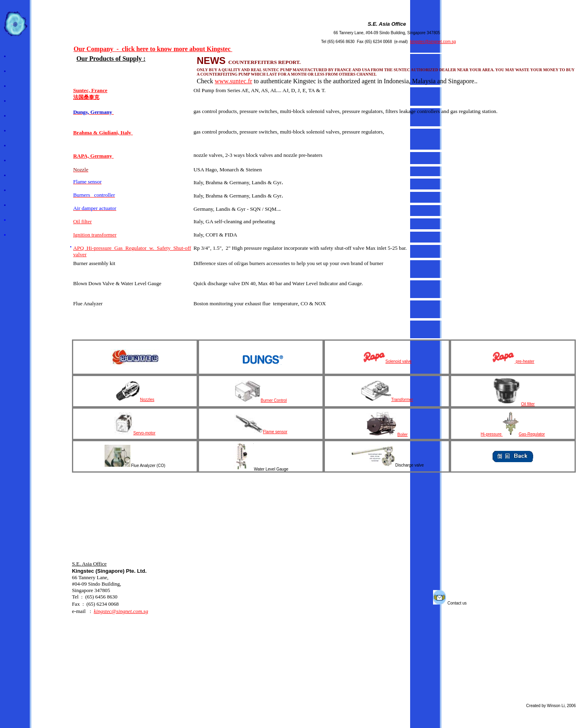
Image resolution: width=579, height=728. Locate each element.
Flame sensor (275, 432)
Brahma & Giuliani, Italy (102, 133)
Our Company (93, 49)
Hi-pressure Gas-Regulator (513, 434)
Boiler (387, 435)
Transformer (387, 400)
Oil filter (82, 221)
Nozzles (135, 400)
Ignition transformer (95, 235)
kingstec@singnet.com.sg (433, 42)
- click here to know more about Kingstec (173, 49)
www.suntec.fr (233, 81)
